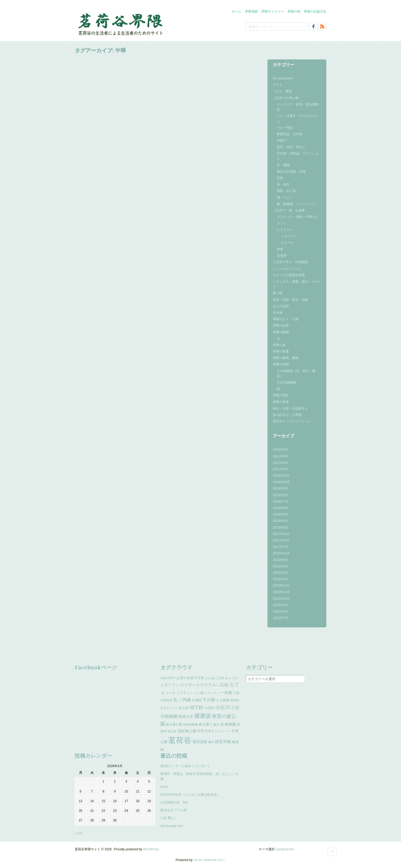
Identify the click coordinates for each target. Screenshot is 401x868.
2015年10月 (281, 599)
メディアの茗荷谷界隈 (289, 275)
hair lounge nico (172, 826)
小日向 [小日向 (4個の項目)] (209, 708)
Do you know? (283, 78)
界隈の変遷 (281, 351)
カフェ (282, 223)
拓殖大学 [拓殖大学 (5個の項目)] (186, 717)
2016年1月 (280, 579)
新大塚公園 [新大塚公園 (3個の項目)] (174, 725)
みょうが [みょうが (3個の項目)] (232, 678)
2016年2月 (280, 573)
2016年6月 (280, 566)
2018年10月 (281, 482)
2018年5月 (280, 514)
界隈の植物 (281, 364)
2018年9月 (280, 488)
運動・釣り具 (286, 191)
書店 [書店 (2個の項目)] (216, 725)
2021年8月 (280, 456)
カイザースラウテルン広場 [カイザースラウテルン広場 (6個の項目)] (204, 685)
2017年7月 (280, 547)
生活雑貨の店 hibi (174, 802)
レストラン (285, 230)
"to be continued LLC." (209, 860)
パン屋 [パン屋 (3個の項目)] (199, 693)
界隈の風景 (281, 402)
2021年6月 (280, 463)
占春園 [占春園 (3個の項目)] (224, 700)
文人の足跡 (281, 306)
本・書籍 (283, 165)
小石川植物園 (286, 382)
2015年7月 (280, 618)
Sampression (285, 849)
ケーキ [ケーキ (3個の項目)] (171, 693)
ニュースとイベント (287, 269)
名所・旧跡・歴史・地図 (290, 300)
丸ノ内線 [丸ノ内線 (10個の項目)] (182, 700)
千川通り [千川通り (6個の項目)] (211, 700)
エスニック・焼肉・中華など (298, 217)
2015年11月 (281, 592)
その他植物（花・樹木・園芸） (296, 374)
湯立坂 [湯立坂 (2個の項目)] (172, 731)
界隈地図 (251, 12)
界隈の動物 (281, 332)
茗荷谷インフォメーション (292, 421)
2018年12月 (281, 476)
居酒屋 (282, 256)
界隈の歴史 (281, 395)
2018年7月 (280, 502)
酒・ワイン (285, 198)
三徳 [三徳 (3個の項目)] (236, 693)
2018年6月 (280, 508)
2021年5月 (280, 469)
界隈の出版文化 (315, 12)
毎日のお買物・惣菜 (291, 172)
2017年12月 (281, 534)
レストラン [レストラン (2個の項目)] (212, 693)
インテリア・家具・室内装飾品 (298, 107)
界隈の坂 (279, 345)
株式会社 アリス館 (174, 810)
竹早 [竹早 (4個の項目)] (200, 731)
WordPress (151, 849)
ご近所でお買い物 (286, 98)
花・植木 (283, 184)
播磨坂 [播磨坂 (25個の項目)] (203, 716)
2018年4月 (280, 521)
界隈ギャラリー (273, 12)
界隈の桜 (294, 12)
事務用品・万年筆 (290, 134)
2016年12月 (281, 553)
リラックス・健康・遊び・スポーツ (297, 284)
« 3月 (79, 833)
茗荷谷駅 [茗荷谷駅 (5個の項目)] (200, 742)
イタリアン (289, 236)
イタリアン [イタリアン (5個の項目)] (170, 685)
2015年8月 (280, 612)
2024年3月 (280, 450)
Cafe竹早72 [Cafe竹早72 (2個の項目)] (168, 678)
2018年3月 (280, 528)
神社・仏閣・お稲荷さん (290, 408)
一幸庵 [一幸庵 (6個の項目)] (226, 693)
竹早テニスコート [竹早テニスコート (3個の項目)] (218, 731)
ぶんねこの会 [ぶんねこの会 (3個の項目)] (215, 678)
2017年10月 (281, 540)
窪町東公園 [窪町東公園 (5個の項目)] (187, 731)
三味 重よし (169, 818)
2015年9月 (280, 605)
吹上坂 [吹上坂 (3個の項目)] (184, 708)
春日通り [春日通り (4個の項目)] (206, 724)
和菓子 (282, 141)
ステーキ (287, 243)
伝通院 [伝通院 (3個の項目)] (197, 700)
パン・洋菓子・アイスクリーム (298, 118)
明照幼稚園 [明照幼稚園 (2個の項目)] (190, 725)
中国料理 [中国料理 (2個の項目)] (166, 700)
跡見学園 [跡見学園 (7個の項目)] (223, 742)
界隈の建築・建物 (286, 358)
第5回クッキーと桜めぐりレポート (185, 766)
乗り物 (278, 293)
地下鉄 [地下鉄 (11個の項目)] (196, 707)
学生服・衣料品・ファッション (298, 156)
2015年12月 (281, 586)
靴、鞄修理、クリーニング (296, 204)
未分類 (278, 313)
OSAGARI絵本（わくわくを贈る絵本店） (190, 795)
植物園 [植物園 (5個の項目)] (230, 724)
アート (278, 85)
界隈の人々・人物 (286, 319)
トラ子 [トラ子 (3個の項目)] (181, 693)
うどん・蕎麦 (282, 91)
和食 (280, 249)
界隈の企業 (281, 325)
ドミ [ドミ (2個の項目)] (190, 693)
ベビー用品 (285, 128)
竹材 (280, 178)
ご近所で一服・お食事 (289, 210)
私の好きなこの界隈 (287, 415)
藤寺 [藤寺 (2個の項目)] (211, 742)
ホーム (237, 12)
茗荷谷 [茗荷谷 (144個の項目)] (180, 740)
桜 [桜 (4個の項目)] (222, 724)
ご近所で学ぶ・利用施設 (290, 262)
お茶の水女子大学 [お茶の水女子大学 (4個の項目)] (190, 678)
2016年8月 (280, 560)
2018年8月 (280, 495)
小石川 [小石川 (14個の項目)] (222, 707)
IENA (164, 787)
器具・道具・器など (291, 147)
